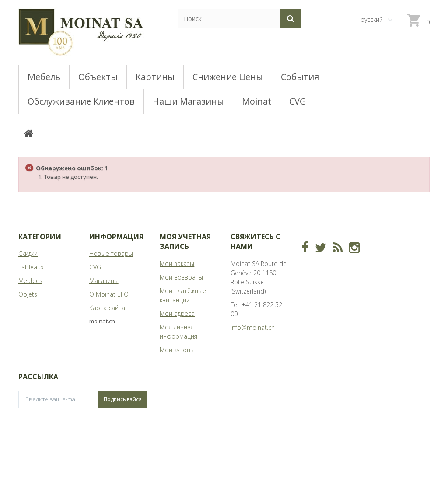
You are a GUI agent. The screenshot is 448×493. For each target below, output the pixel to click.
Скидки (28, 253)
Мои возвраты (181, 277)
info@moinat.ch (253, 327)
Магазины (104, 281)
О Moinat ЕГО (109, 294)
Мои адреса (177, 313)
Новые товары (111, 253)
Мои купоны (177, 350)
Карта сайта (107, 308)
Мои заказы (177, 264)
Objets (28, 294)
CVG (95, 267)
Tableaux (31, 267)
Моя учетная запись (185, 241)
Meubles (30, 281)
